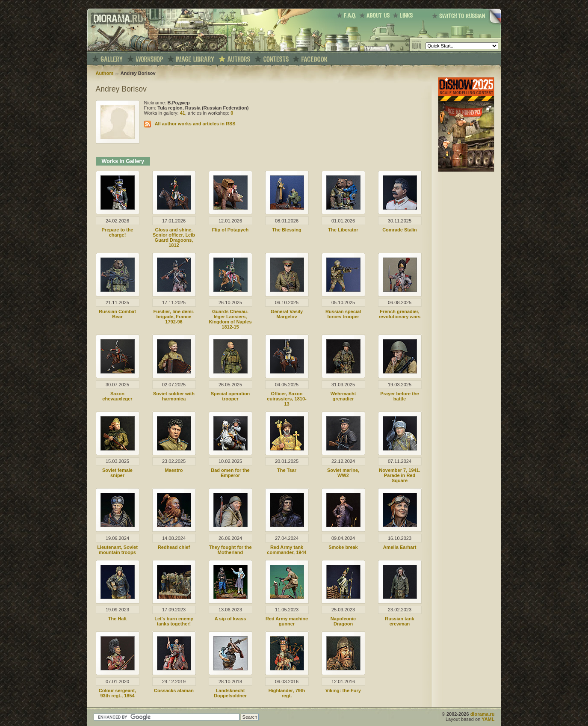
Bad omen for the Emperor (230, 473)
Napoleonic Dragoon (343, 621)
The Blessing (287, 230)
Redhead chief (174, 547)
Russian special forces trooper (343, 314)
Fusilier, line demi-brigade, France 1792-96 (174, 317)
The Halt (117, 619)
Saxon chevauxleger (117, 396)
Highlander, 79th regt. (287, 693)
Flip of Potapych (230, 230)
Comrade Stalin (400, 230)
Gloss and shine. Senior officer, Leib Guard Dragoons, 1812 (174, 237)
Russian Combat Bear (117, 314)
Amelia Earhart (400, 547)
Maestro (174, 470)
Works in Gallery (123, 161)
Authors (105, 73)
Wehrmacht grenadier (343, 396)
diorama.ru (483, 714)
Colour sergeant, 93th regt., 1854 (117, 693)
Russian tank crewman (399, 621)
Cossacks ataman (174, 690)
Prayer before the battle (399, 396)
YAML (488, 719)
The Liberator (343, 230)
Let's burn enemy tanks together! (174, 621)
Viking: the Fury (343, 690)
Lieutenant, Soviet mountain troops (117, 550)
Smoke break (343, 547)
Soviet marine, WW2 (343, 473)
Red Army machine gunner (287, 621)
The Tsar (287, 470)
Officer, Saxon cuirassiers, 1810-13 (287, 399)
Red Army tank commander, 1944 (287, 550)
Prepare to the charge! (118, 232)
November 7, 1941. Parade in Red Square (400, 475)
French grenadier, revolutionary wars (400, 314)
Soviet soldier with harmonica (174, 396)
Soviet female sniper (117, 473)
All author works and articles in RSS (195, 124)
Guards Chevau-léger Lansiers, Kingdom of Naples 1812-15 (230, 319)
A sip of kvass (230, 619)
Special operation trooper (230, 396)
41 (183, 113)
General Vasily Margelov (287, 314)
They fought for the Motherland (230, 550)
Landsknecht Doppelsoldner (230, 693)
